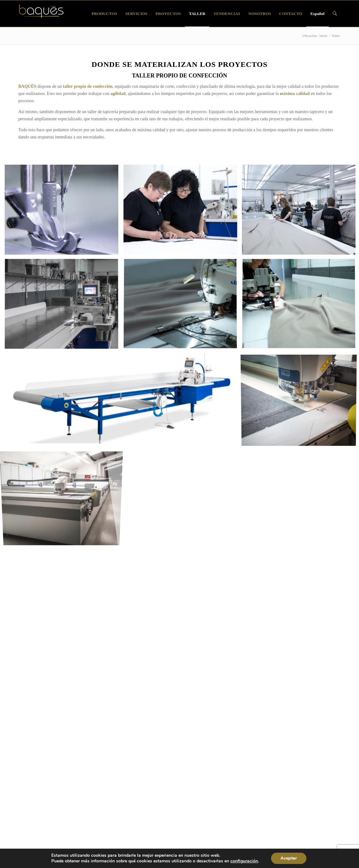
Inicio (323, 36)
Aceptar (289, 858)
